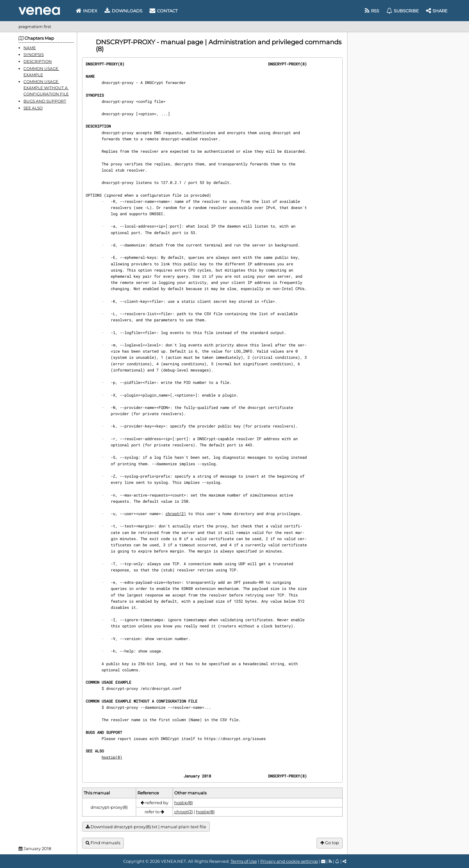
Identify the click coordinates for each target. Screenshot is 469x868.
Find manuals (103, 843)
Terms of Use (244, 861)
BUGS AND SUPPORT (45, 101)
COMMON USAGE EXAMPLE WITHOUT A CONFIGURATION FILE (46, 88)
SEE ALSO (33, 108)
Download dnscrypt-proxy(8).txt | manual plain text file (146, 827)
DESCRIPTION (38, 61)
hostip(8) (112, 757)
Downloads (123, 11)
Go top (330, 843)
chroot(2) (176, 513)
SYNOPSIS (34, 55)
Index (87, 11)
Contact (163, 11)
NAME (30, 48)
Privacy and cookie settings (289, 861)
